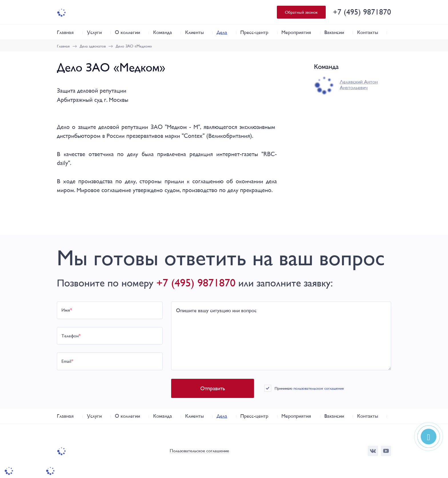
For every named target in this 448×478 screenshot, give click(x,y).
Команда (163, 32)
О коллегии (127, 32)
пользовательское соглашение (319, 388)
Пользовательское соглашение (199, 451)
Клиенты (194, 32)
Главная (65, 32)
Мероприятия (296, 32)
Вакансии (334, 32)
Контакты (368, 32)
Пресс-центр (254, 32)
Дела (222, 32)
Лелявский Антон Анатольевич (359, 85)
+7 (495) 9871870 (362, 12)
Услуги (94, 32)
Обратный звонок (301, 12)
